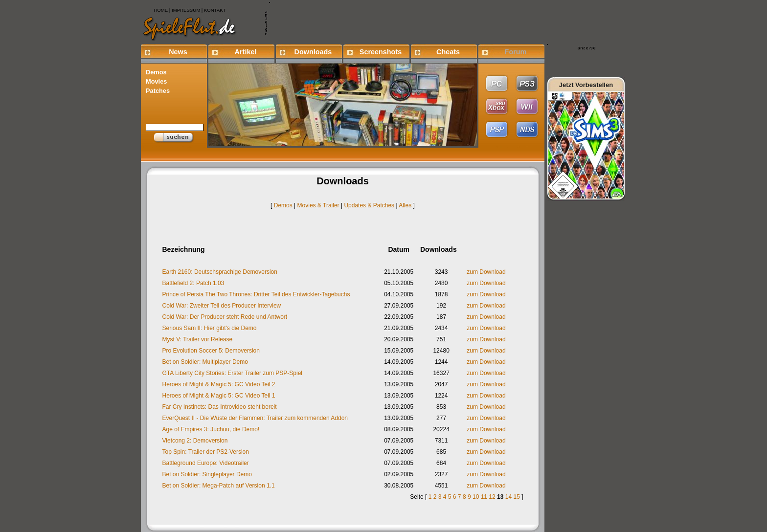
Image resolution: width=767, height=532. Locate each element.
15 (516, 497)
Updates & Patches (369, 205)
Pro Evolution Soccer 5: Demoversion (211, 351)
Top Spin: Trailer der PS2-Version (206, 452)
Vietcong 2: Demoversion (195, 441)
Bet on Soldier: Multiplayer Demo (205, 362)
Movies (156, 81)
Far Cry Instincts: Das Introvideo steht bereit (220, 407)
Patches (158, 91)
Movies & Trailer (318, 205)
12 (492, 497)
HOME (161, 10)
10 (476, 497)
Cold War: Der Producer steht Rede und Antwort (225, 317)
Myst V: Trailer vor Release (198, 339)
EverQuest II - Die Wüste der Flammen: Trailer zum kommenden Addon (255, 418)
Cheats (448, 52)
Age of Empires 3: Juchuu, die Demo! (211, 429)
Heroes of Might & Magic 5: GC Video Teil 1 (219, 396)
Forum (516, 52)
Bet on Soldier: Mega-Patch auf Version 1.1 (219, 486)
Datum (399, 249)
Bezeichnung (184, 249)
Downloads (313, 52)
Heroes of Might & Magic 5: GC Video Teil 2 (219, 384)
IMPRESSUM (186, 10)
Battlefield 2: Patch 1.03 (193, 283)
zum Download (486, 272)
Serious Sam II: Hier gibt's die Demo (210, 328)
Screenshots (381, 52)
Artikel (246, 52)
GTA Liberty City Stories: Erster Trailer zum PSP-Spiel (233, 373)
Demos (156, 72)
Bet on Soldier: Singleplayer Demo (207, 474)
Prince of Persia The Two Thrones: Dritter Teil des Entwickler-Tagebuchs (256, 294)
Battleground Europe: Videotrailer (206, 463)
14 (508, 497)
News (178, 52)
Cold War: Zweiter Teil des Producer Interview (222, 306)
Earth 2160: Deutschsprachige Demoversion (220, 272)
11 (484, 497)
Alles (405, 205)
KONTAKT (215, 10)
